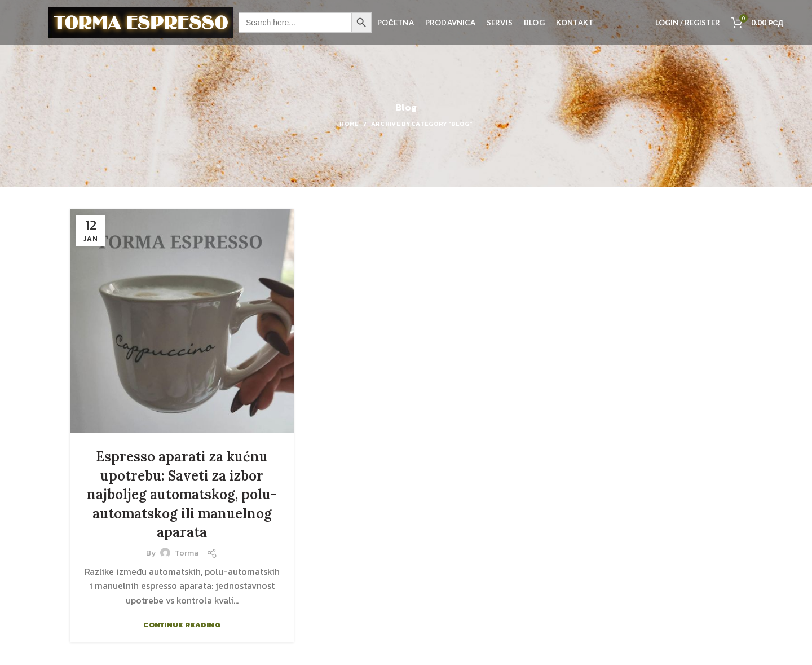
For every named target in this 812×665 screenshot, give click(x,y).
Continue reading (182, 625)
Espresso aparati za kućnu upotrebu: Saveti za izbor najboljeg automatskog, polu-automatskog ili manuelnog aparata (182, 494)
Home (349, 124)
